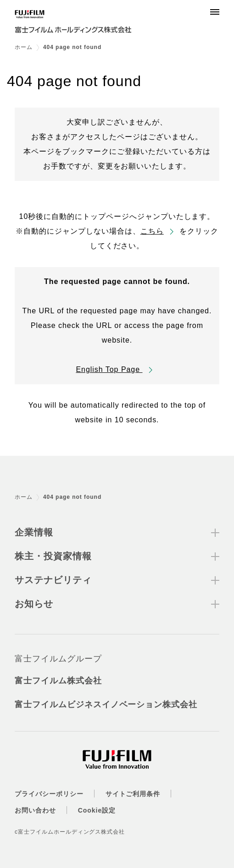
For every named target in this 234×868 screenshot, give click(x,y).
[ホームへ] (79, 24)
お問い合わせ (35, 810)
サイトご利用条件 (133, 794)
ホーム (24, 47)
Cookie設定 (97, 810)
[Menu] (215, 12)
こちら (152, 231)
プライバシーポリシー (49, 794)
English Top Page (109, 369)
